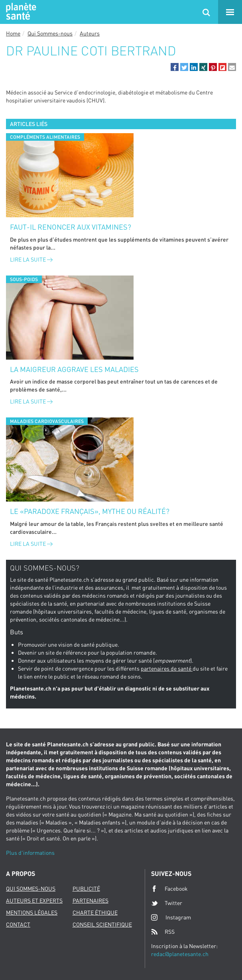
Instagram (171, 917)
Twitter (167, 903)
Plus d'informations (30, 853)
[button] (175, 67)
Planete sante (20, 12)
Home (13, 33)
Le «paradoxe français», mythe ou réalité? (90, 511)
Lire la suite (31, 259)
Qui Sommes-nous (50, 33)
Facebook (169, 889)
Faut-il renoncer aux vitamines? (71, 227)
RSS (163, 932)
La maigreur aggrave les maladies (74, 369)
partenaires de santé (167, 668)
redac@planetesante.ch (180, 954)
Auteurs (90, 33)
